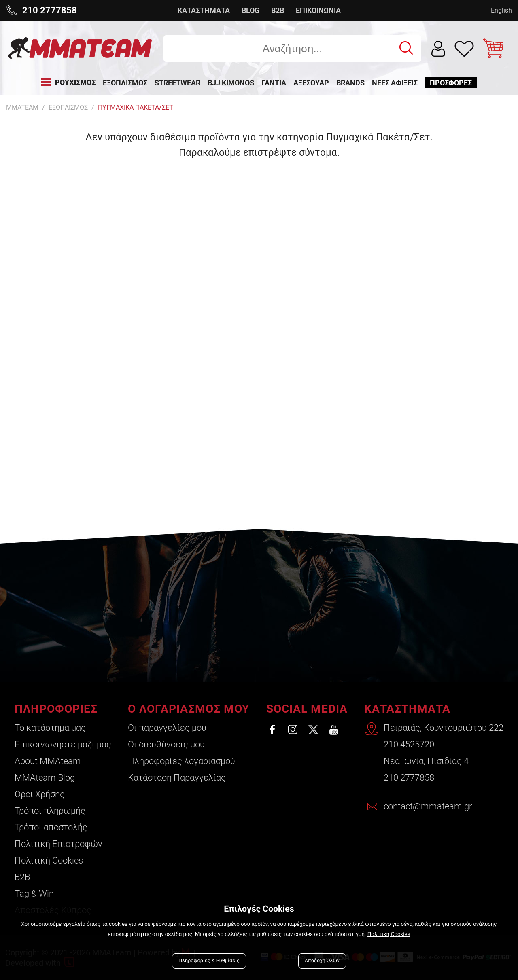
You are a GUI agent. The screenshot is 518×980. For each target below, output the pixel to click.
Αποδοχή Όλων (322, 961)
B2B (278, 10)
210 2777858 (409, 778)
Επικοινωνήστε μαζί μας (63, 744)
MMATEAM (22, 107)
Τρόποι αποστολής (51, 827)
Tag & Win (34, 894)
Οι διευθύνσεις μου (166, 744)
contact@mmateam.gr (428, 806)
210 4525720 (409, 744)
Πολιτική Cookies (49, 860)
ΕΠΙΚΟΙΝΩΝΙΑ (318, 10)
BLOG (251, 10)
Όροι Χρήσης (40, 794)
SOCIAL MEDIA (307, 709)
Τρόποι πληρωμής (50, 811)
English (501, 10)
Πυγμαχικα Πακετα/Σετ (136, 107)
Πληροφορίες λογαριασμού (182, 761)
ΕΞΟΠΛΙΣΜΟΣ (68, 107)
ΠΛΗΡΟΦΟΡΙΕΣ (56, 709)
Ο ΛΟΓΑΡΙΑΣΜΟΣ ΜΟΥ (189, 709)
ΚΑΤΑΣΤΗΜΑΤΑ (204, 10)
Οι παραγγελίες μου (167, 728)
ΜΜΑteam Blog (45, 778)
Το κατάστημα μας (50, 728)
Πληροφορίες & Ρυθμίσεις (209, 961)
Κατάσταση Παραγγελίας (177, 778)
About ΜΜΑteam (48, 761)
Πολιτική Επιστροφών (58, 844)
